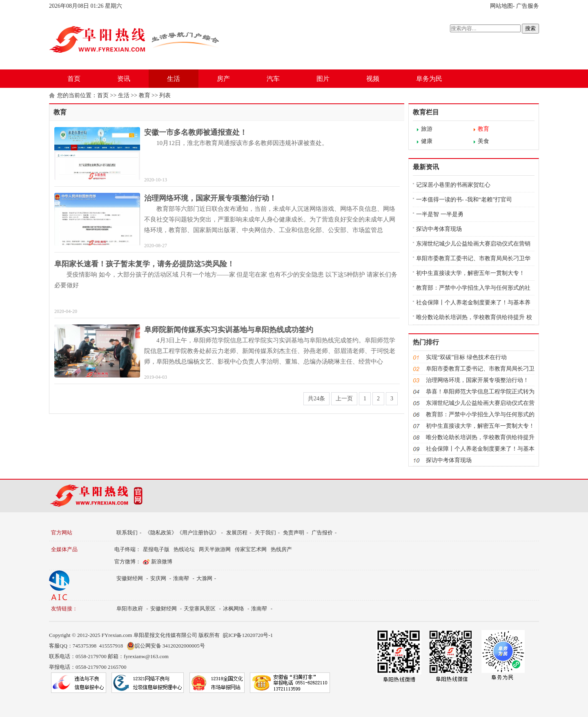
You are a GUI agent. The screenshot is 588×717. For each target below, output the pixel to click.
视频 (373, 79)
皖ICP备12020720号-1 (248, 635)
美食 (483, 141)
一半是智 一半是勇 (440, 214)
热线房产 (281, 549)
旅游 (427, 129)
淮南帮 (181, 578)
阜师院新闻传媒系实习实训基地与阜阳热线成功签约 (229, 330)
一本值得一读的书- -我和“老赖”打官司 (464, 200)
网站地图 (501, 6)
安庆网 (158, 578)
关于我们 (265, 533)
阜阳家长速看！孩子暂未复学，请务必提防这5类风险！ (144, 264)
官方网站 (62, 533)
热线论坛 (184, 549)
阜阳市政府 (130, 609)
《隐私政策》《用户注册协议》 (182, 533)
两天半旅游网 (215, 549)
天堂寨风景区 (200, 609)
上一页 (344, 399)
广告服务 (528, 6)
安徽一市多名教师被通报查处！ (196, 132)
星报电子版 (156, 549)
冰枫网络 (234, 609)
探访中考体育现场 (439, 229)
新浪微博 (162, 562)
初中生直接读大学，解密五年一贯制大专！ (470, 273)
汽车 (273, 79)
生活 (174, 79)
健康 (427, 141)
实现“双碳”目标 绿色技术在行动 (466, 357)
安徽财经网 (130, 578)
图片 (323, 79)
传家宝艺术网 (251, 549)
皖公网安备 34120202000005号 (166, 646)
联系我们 (127, 533)
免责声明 (294, 533)
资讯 (124, 79)
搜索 (530, 28)
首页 (74, 79)
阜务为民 (429, 79)
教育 (145, 95)
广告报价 (322, 533)
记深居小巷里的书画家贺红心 (453, 185)
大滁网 (204, 578)
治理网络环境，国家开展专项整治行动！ (210, 198)
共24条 (316, 399)
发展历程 (237, 533)
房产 (223, 79)
